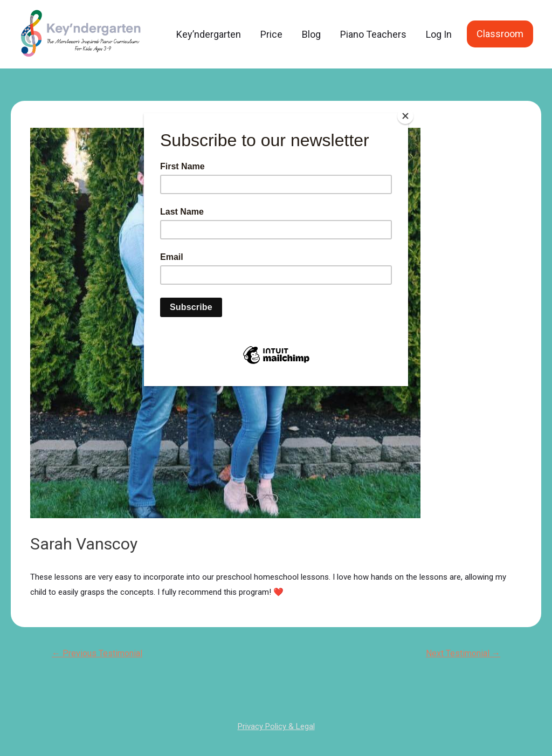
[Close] (405, 116)
